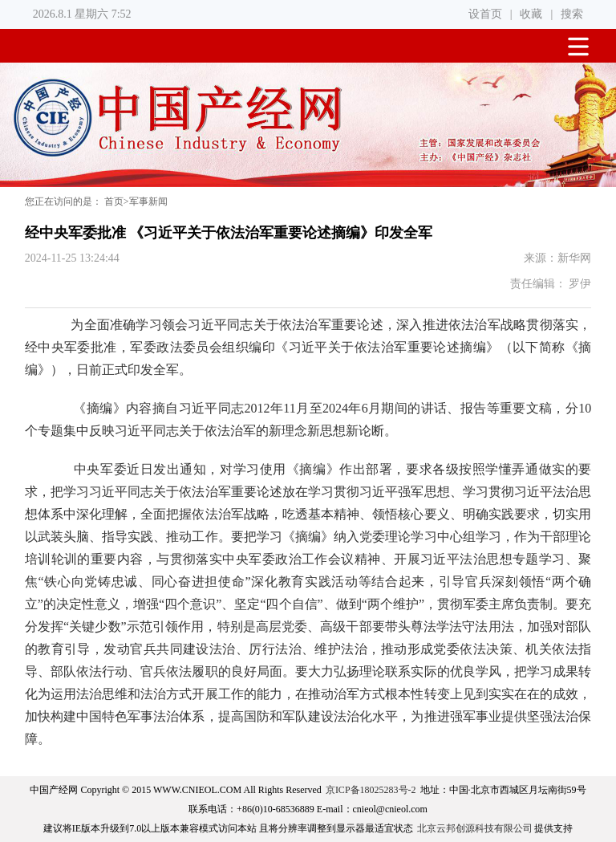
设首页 (485, 14)
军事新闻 (148, 201)
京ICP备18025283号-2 (371, 790)
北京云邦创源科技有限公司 (475, 828)
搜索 (572, 14)
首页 (114, 201)
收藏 (531, 14)
